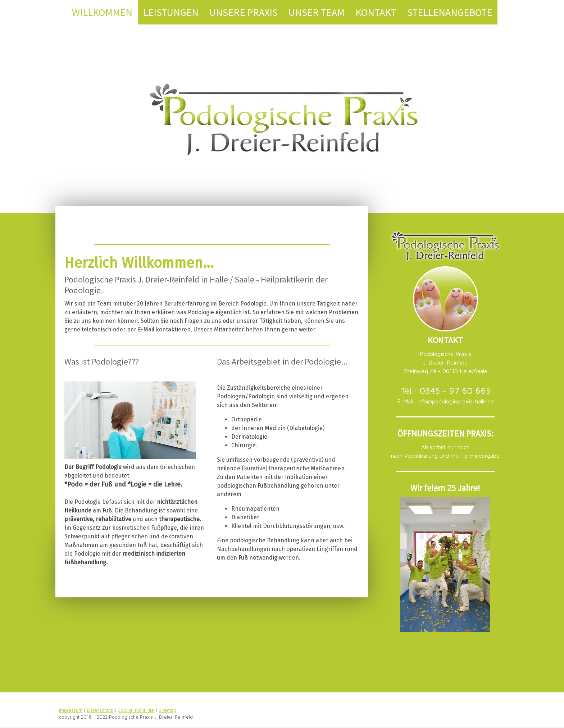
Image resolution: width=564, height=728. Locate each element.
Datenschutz (100, 710)
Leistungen (171, 12)
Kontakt (376, 12)
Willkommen (102, 12)
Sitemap (167, 710)
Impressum (71, 710)
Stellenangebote (450, 12)
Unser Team (317, 12)
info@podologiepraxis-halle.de (456, 401)
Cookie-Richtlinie (136, 710)
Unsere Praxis (244, 12)
